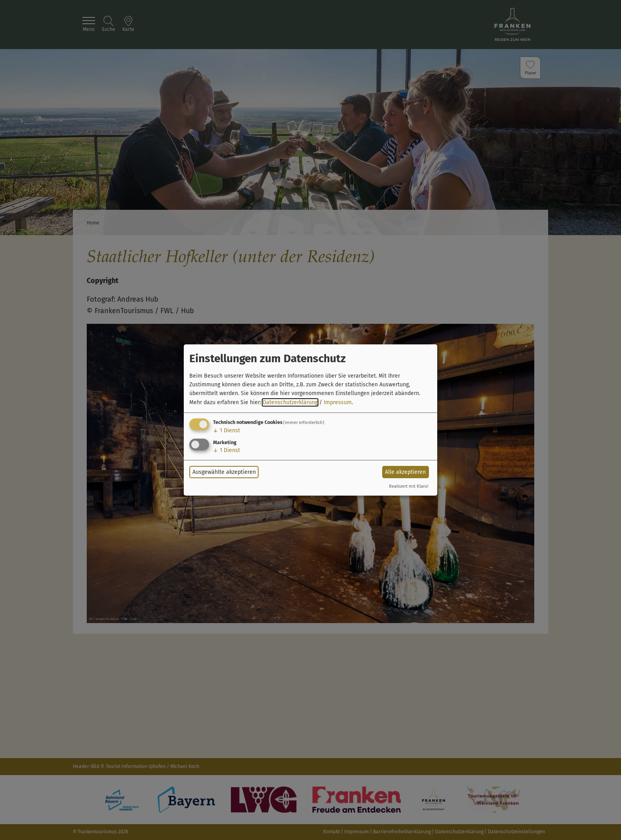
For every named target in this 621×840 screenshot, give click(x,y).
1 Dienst (227, 430)
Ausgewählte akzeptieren (224, 472)
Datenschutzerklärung (290, 402)
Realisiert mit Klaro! (409, 486)
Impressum (338, 402)
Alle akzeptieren (405, 472)
